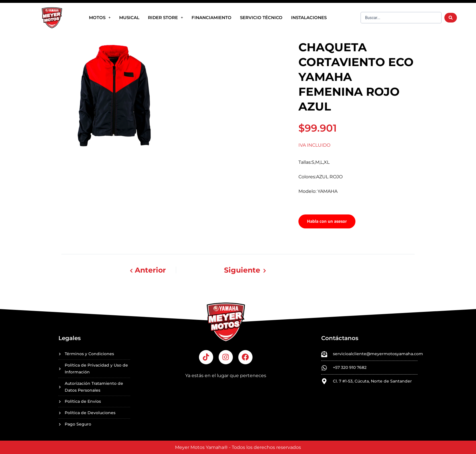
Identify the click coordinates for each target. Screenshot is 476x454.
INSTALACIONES (309, 18)
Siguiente (247, 274)
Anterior (148, 274)
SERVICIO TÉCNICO (261, 18)
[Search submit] (451, 18)
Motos (100, 18)
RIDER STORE (165, 18)
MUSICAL (129, 18)
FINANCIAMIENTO (211, 18)
